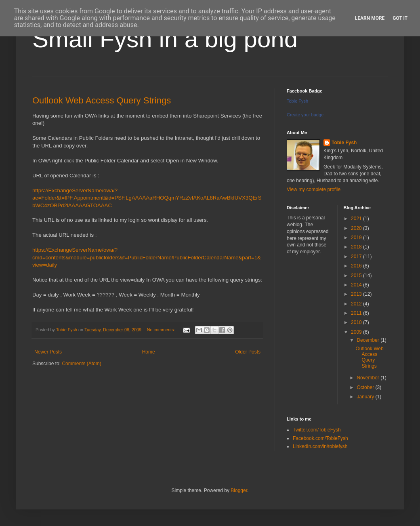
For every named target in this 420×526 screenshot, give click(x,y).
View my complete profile (314, 189)
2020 (357, 228)
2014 (357, 285)
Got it (400, 18)
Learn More (370, 18)
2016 (357, 266)
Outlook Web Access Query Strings (102, 100)
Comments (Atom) (81, 364)
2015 (357, 276)
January (366, 397)
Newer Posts (48, 352)
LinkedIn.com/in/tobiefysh (320, 446)
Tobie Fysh (297, 101)
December (369, 340)
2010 (357, 322)
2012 (357, 304)
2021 (357, 219)
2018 (357, 247)
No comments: (162, 330)
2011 (357, 313)
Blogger (239, 490)
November (369, 378)
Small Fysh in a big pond (165, 39)
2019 (357, 238)
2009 (357, 332)
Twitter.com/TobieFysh (317, 430)
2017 (357, 257)
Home (149, 352)
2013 (357, 294)
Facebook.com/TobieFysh (320, 438)
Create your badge (305, 115)
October (366, 387)
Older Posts (248, 352)
